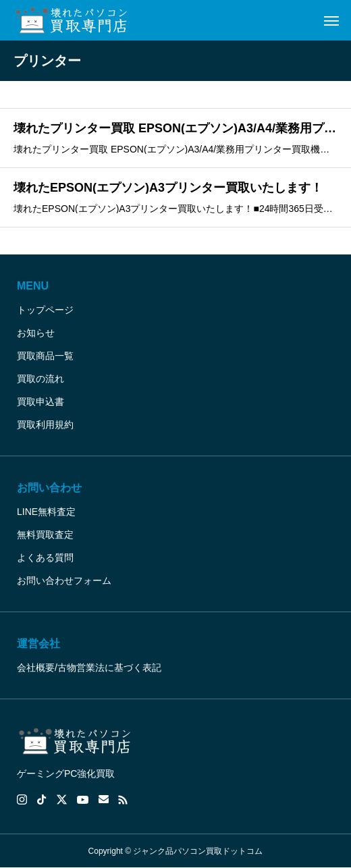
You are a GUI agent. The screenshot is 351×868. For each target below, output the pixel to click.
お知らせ (36, 333)
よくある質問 (45, 558)
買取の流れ (40, 379)
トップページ (45, 310)
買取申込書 (40, 402)
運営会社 (38, 644)
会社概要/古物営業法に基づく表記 (89, 668)
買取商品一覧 (45, 356)
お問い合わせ (49, 488)
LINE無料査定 (46, 512)
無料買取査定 (45, 535)
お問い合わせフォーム (64, 580)
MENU (33, 286)
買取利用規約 (45, 425)
